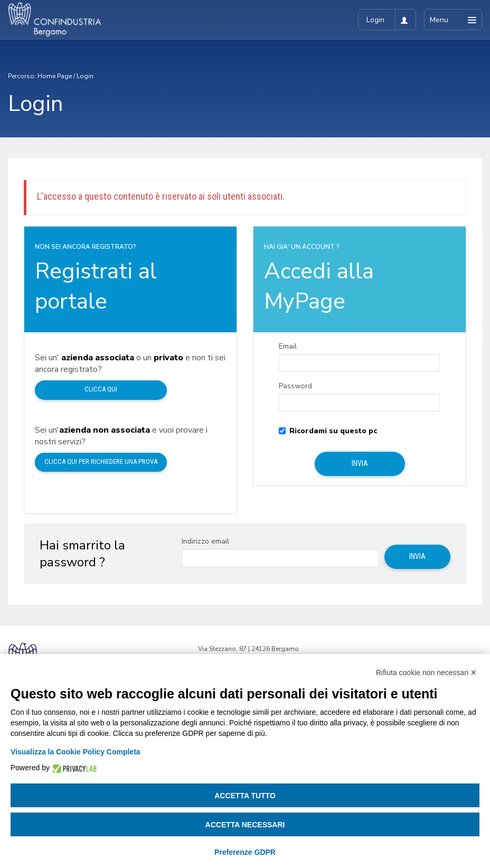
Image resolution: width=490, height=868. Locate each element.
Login (85, 76)
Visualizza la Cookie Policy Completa (76, 752)
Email (288, 347)
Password (295, 386)
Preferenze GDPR (245, 852)
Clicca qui (101, 389)
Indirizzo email (205, 542)
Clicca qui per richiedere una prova (101, 461)
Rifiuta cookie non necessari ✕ (426, 673)
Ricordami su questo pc (328, 431)
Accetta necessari (245, 825)
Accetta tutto (245, 796)
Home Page (55, 76)
